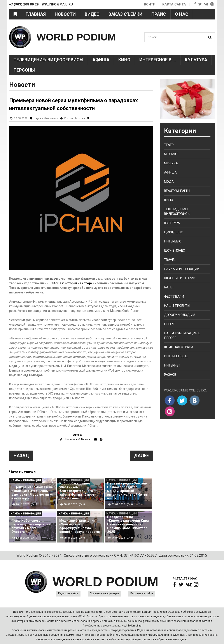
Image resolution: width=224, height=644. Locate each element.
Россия (69, 118)
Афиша (101, 60)
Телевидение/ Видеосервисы (48, 60)
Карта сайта (174, 4)
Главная (36, 14)
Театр (169, 145)
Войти (150, 4)
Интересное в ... (158, 60)
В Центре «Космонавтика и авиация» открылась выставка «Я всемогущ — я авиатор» (32, 493)
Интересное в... (177, 356)
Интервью (173, 241)
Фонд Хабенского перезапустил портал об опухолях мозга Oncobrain (31, 526)
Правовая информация (104, 593)
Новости (65, 14)
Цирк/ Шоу (173, 232)
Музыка (171, 163)
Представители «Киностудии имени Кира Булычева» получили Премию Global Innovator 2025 (128, 524)
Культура (196, 60)
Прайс (159, 14)
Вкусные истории (180, 278)
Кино (124, 60)
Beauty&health (177, 191)
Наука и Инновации (46, 118)
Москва (80, 118)
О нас (182, 14)
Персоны (24, 70)
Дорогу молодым (180, 315)
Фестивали (174, 297)
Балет (169, 287)
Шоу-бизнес (175, 251)
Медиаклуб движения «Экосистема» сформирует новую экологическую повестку (80, 526)
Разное (170, 375)
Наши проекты (177, 306)
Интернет (172, 365)
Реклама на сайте (142, 593)
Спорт (169, 324)
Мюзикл (171, 154)
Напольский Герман (78, 439)
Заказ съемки (125, 14)
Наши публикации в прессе (182, 336)
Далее (141, 456)
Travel (170, 260)
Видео (92, 14)
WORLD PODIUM (76, 37)
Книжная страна (179, 347)
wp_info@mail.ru (132, 626)
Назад (21, 456)
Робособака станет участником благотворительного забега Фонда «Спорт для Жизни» (77, 491)
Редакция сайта (68, 593)
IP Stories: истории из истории (71, 283)
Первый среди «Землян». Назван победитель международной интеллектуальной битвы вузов (128, 491)
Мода (169, 182)
